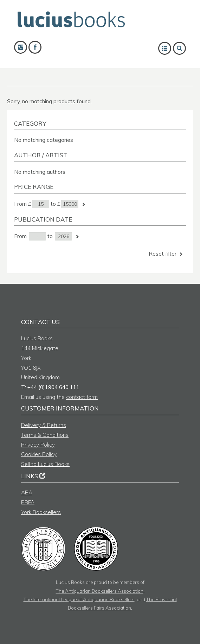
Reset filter (166, 254)
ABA (27, 492)
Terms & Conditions (45, 435)
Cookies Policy (39, 454)
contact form (82, 397)
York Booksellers (41, 512)
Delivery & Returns (44, 425)
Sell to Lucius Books (45, 464)
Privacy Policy (38, 445)
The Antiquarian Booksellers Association (100, 591)
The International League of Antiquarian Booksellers (79, 599)
